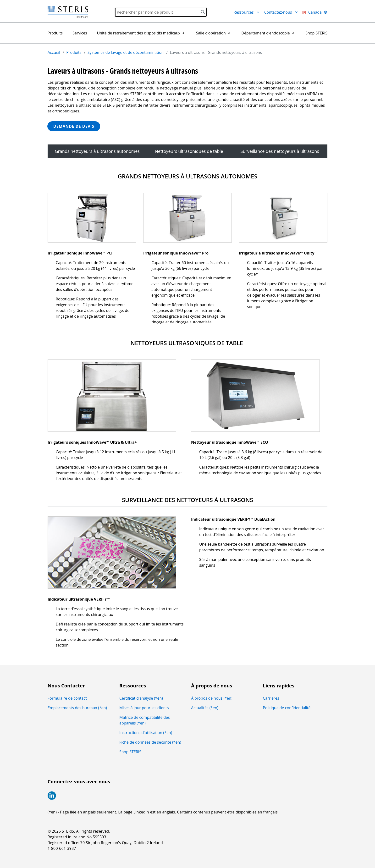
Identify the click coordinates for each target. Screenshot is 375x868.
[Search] (161, 12)
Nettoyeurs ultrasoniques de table (191, 151)
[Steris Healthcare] (68, 12)
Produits (55, 33)
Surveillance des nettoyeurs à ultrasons (280, 151)
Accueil (54, 52)
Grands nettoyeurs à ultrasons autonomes (98, 151)
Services (80, 33)
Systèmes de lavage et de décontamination (126, 52)
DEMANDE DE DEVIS (74, 126)
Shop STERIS (316, 33)
